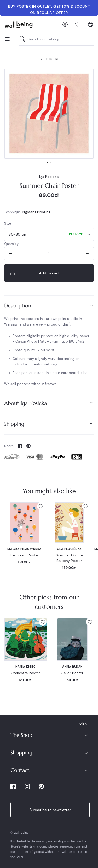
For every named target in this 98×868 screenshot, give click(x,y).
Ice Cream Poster (25, 555)
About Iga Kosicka (49, 403)
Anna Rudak (72, 667)
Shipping (49, 424)
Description (49, 305)
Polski (82, 723)
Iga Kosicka (49, 177)
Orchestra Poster (26, 673)
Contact (20, 770)
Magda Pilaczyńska (24, 549)
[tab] (49, 306)
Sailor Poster (72, 673)
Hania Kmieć (26, 667)
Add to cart (34, 273)
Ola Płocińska (69, 549)
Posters (49, 59)
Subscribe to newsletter (50, 810)
